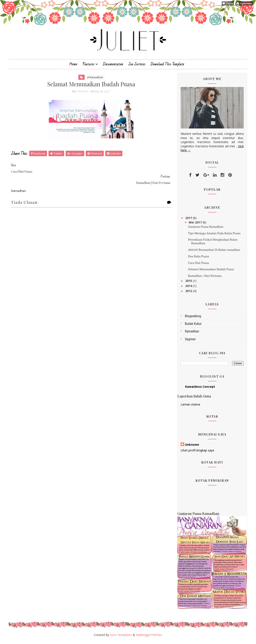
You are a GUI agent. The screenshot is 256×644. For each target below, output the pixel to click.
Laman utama (190, 407)
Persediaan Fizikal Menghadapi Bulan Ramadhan (212, 244)
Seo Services (137, 66)
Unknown (192, 447)
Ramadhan (192, 334)
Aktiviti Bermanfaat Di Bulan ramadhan (213, 252)
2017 (188, 220)
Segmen (190, 341)
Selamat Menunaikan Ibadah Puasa (210, 271)
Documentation (113, 66)
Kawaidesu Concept (200, 389)
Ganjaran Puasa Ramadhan (205, 229)
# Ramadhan (93, 80)
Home (73, 66)
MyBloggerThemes (149, 637)
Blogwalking (193, 318)
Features (88, 66)
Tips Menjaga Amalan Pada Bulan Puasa (214, 235)
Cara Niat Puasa (198, 265)
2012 (188, 293)
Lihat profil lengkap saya (197, 453)
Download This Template (167, 66)
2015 (188, 283)
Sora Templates (121, 637)
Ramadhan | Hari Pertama (204, 278)
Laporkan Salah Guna (194, 398)
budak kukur (193, 326)
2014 (188, 288)
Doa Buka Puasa (198, 259)
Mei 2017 (195, 224)
